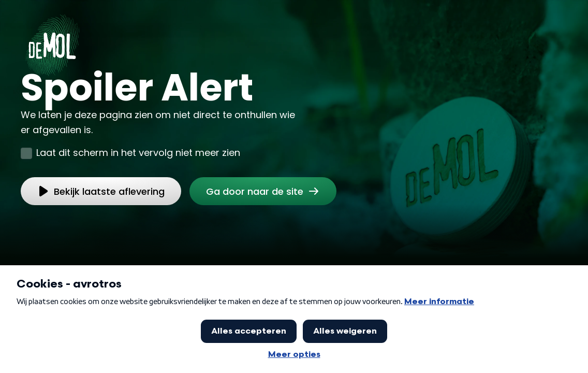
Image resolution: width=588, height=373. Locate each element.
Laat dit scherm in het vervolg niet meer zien (138, 153)
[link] (263, 191)
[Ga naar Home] (52, 42)
